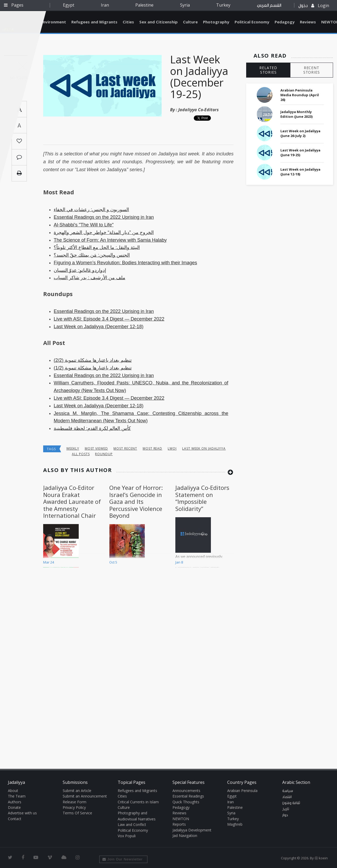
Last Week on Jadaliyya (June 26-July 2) (300, 133)
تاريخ (286, 809)
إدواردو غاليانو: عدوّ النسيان (80, 270)
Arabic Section (296, 782)
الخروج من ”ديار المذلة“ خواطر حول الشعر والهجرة (104, 232)
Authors (15, 802)
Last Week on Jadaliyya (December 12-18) (99, 327)
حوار (285, 815)
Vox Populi (127, 836)
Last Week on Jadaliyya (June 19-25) (300, 153)
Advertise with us (22, 813)
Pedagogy (285, 22)
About (13, 791)
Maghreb (235, 824)
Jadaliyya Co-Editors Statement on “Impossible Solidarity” (202, 498)
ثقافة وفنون (291, 803)
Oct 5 (113, 562)
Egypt (69, 5)
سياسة (288, 791)
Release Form (75, 802)
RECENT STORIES (312, 70)
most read (153, 448)
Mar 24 (49, 562)
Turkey (223, 5)
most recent (125, 448)
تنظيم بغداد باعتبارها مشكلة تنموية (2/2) (93, 360)
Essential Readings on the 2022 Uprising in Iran (104, 217)
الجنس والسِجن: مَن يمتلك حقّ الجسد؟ (92, 255)
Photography (216, 22)
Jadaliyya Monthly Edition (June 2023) (296, 114)
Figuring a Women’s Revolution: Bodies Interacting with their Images (125, 263)
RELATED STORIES (268, 70)
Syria (185, 5)
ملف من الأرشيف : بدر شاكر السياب (90, 278)
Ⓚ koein (321, 858)
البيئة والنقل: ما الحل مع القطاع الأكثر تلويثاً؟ (97, 247)
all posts (81, 454)
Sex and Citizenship (158, 22)
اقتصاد (287, 797)
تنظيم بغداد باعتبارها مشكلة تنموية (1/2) (93, 368)
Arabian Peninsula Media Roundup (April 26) (300, 95)
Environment (53, 22)
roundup (104, 454)
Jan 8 (179, 562)
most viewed (96, 448)
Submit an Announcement (85, 796)
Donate (14, 807)
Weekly (73, 448)
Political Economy (252, 22)
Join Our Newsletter (123, 859)
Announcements (186, 791)
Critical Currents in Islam (138, 802)
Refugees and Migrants (94, 22)
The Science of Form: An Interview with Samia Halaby (110, 240)
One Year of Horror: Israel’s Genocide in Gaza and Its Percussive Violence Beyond (136, 501)
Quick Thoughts (186, 802)
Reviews (308, 22)
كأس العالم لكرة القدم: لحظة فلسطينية (92, 428)
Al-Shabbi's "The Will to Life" (84, 225)
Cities (128, 22)
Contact (15, 819)
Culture (190, 22)
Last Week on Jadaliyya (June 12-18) (300, 172)
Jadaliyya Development (192, 830)
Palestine (144, 5)
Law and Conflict (132, 824)
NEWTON (181, 819)
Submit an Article (77, 791)
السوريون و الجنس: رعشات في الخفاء (91, 210)
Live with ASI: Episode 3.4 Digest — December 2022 (109, 319)
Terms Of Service (77, 813)
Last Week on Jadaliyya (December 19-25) (199, 77)
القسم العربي (269, 5)
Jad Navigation (185, 836)
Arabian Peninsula (242, 791)
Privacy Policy (74, 807)
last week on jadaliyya (204, 448)
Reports (179, 824)
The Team (17, 796)
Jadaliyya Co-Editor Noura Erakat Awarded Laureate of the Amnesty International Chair (72, 501)
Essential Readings (188, 796)
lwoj (172, 448)
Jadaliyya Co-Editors (199, 110)
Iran (105, 5)
